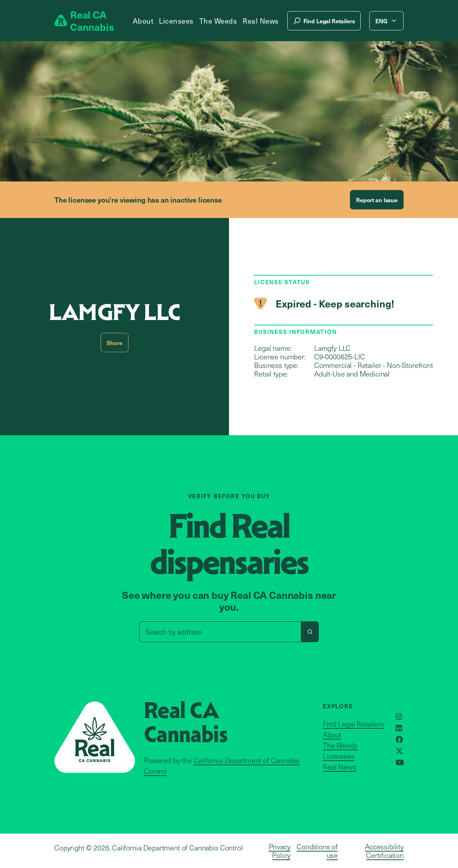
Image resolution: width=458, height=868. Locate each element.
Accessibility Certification (384, 851)
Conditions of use (317, 851)
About (143, 21)
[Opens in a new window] (399, 717)
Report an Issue (377, 200)
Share (114, 343)
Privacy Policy (280, 851)
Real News (261, 21)
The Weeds (218, 21)
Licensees (176, 21)
